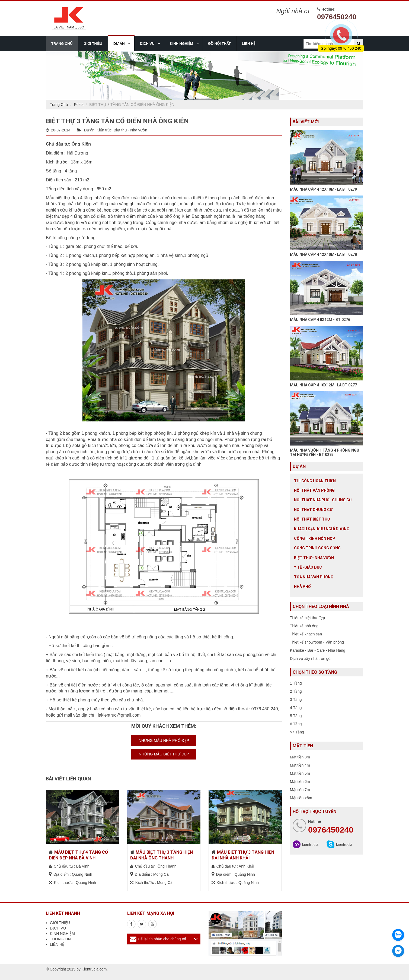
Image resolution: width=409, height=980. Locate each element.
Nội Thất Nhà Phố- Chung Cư (323, 500)
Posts (79, 105)
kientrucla (310, 844)
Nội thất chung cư (313, 510)
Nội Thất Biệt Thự (312, 519)
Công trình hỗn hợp (315, 538)
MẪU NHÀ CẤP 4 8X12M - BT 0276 (320, 320)
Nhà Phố (302, 587)
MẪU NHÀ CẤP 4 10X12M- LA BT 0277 (323, 385)
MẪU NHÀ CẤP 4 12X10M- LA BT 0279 (323, 189)
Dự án (89, 130)
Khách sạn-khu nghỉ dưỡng (322, 529)
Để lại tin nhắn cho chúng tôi (162, 939)
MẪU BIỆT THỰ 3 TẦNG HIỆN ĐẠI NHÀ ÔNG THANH (162, 855)
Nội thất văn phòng (314, 490)
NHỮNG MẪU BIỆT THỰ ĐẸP (164, 754)
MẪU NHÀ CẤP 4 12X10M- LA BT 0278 (323, 254)
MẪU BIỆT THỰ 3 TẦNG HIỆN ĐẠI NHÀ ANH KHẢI (243, 855)
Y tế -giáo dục (308, 567)
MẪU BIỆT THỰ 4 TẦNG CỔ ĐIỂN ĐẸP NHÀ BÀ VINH (78, 855)
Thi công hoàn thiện (315, 481)
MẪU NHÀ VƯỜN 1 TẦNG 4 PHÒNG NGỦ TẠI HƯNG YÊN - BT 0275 (325, 452)
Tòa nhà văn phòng (314, 577)
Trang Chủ (59, 105)
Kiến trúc (104, 130)
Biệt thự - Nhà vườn (130, 130)
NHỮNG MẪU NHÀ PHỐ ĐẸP (164, 740)
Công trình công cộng (317, 548)
